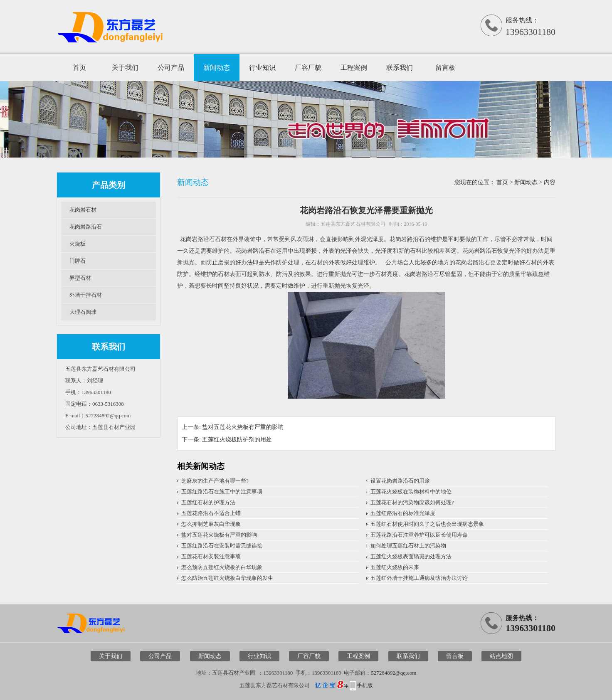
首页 (79, 68)
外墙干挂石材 (86, 295)
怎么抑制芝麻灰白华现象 (211, 524)
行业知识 (262, 68)
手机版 (365, 685)
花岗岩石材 (83, 210)
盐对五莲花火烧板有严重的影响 (243, 427)
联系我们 (400, 68)
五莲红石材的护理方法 (208, 502)
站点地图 (501, 656)
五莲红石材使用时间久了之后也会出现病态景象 (427, 524)
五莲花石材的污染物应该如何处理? (412, 502)
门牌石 (78, 261)
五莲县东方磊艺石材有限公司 (353, 224)
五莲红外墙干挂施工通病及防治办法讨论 (419, 578)
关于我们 (125, 68)
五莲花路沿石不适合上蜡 (211, 513)
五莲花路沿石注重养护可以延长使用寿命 (419, 535)
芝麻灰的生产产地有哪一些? (215, 481)
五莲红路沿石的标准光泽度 (403, 513)
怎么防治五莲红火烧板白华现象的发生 (227, 578)
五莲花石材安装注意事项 (211, 556)
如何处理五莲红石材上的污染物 (408, 546)
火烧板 (78, 244)
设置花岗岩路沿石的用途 (400, 481)
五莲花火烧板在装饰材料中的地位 (411, 492)
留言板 (445, 68)
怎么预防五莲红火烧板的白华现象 (222, 567)
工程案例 (354, 68)
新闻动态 (217, 68)
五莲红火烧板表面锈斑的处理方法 (411, 556)
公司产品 (171, 68)
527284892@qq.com (394, 673)
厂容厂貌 (308, 68)
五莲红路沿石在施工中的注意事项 (222, 492)
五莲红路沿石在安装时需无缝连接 (222, 546)
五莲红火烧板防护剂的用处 (237, 440)
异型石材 (80, 278)
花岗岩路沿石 (86, 227)
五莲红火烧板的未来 (395, 567)
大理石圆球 (83, 312)
